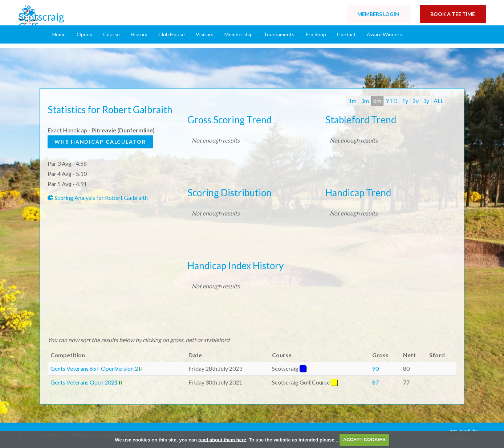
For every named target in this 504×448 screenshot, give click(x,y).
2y (416, 101)
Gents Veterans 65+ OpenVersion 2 (94, 368)
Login (377, 14)
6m (377, 101)
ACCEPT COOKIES (364, 439)
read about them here (222, 439)
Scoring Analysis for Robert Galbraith (98, 198)
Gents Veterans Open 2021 (85, 382)
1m (353, 101)
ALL (438, 101)
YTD (392, 101)
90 (375, 368)
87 (375, 382)
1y (405, 101)
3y (426, 101)
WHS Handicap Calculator (101, 142)
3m (365, 101)
